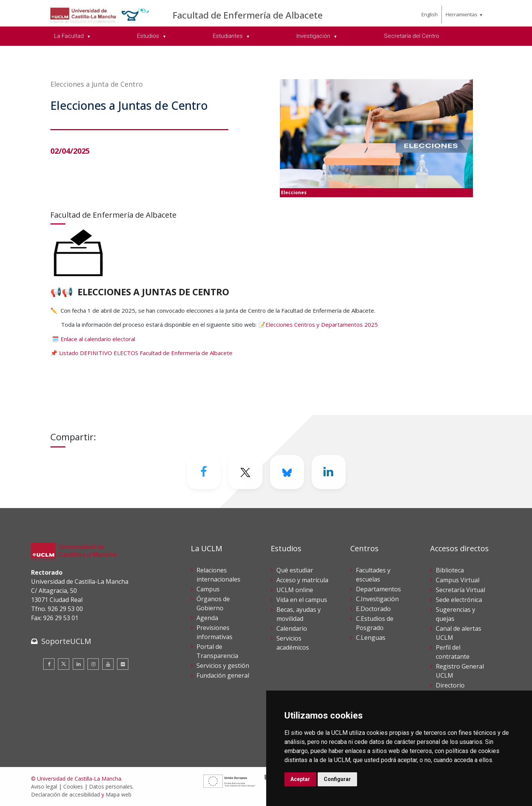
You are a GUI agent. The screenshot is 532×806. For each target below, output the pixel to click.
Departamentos (378, 589)
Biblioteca (450, 570)
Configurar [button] (337, 779)
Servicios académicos (293, 643)
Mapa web (119, 794)
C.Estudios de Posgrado (375, 623)
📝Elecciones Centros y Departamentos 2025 (318, 324)
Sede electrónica (459, 600)
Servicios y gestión (223, 666)
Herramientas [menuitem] (462, 14)
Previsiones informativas (215, 632)
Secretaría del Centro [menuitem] (412, 36)
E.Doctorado (373, 609)
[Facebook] (204, 472)
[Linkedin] (329, 472)
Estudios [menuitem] (149, 36)
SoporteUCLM (66, 641)
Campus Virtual (458, 580)
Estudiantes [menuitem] (229, 36)
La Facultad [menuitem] (70, 36)
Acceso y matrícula (302, 580)
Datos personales (111, 787)
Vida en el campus (302, 600)
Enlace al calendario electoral (98, 339)
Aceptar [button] (300, 779)
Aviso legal (44, 787)
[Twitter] (245, 472)
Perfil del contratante (453, 652)
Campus (208, 589)
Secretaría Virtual (460, 590)
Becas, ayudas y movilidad (299, 614)
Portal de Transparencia (217, 651)
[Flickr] (123, 664)
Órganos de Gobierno (213, 603)
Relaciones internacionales (218, 575)
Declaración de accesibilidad (66, 794)
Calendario (292, 628)
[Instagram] (93, 664)
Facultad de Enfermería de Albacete (248, 15)
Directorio (450, 685)
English (430, 14)
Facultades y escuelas (373, 575)
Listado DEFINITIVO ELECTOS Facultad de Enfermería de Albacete (146, 353)
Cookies (73, 787)
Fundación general (223, 675)
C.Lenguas (371, 638)
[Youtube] (108, 664)
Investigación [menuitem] (314, 36)
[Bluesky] (287, 472)
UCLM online (295, 590)
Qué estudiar (295, 570)
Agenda (207, 618)
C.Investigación (377, 599)
